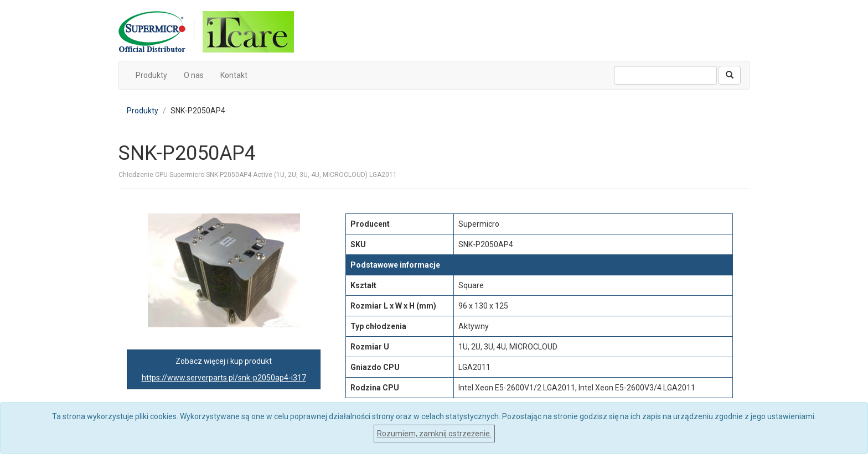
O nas (194, 75)
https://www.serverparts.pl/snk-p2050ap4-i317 (224, 378)
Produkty (151, 75)
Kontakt (234, 75)
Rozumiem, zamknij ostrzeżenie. (434, 434)
